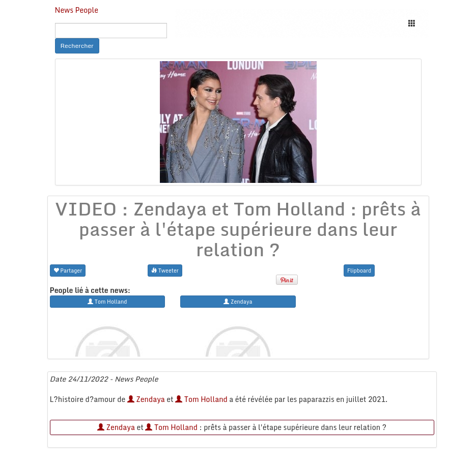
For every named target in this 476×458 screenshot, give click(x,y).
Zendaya (146, 399)
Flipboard (359, 270)
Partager (68, 270)
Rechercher (77, 46)
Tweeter (165, 270)
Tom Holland (201, 399)
